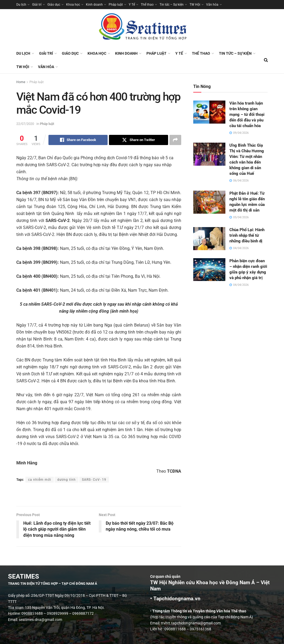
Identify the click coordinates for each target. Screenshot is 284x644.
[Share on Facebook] (78, 140)
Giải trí (37, 5)
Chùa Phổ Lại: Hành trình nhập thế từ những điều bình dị (247, 235)
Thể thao (147, 5)
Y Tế (132, 5)
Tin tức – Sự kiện (172, 5)
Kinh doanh (94, 5)
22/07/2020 (25, 124)
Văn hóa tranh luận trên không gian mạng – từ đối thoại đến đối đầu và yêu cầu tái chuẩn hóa (247, 114)
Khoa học (73, 5)
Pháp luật (116, 5)
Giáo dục (54, 5)
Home (21, 82)
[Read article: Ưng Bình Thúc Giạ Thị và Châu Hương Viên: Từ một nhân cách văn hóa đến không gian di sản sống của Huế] (209, 154)
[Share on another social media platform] (175, 140)
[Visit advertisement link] (99, 495)
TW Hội (195, 5)
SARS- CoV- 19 (94, 480)
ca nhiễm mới (40, 480)
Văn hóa (212, 5)
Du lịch (21, 5)
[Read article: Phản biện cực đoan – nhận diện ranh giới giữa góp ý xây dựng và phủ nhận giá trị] (209, 270)
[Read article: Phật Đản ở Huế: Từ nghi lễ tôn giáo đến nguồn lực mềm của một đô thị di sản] (209, 202)
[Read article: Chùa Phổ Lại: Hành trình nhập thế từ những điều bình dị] (209, 239)
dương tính (67, 480)
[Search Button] (266, 60)
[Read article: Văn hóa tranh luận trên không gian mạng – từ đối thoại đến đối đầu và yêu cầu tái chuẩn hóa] (209, 112)
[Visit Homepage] (142, 28)
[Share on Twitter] (139, 140)
